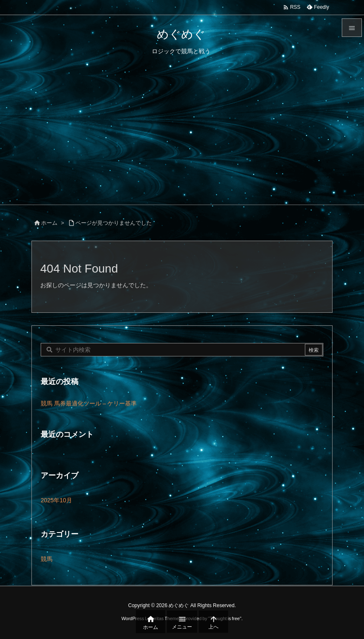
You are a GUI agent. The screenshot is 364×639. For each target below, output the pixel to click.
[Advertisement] (182, 142)
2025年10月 (56, 500)
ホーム (49, 223)
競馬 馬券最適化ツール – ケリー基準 (89, 403)
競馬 (47, 559)
